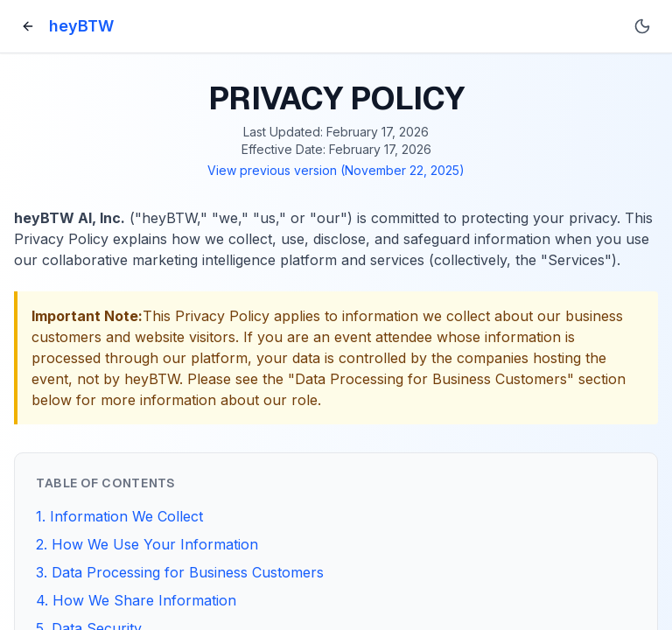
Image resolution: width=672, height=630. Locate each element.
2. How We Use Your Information (147, 544)
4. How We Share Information (136, 600)
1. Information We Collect (119, 516)
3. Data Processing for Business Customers (180, 572)
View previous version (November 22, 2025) (336, 170)
